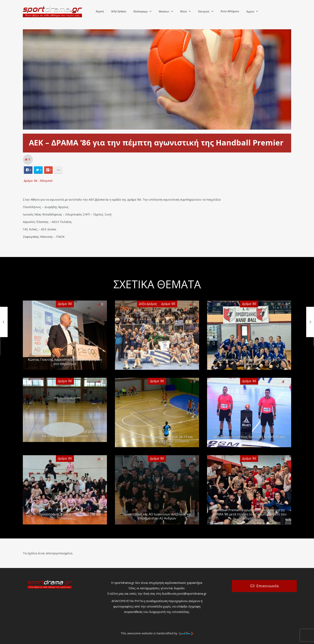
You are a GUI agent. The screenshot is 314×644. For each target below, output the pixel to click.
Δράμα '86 (31, 181)
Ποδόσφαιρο (140, 12)
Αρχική (100, 11)
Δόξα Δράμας (119, 11)
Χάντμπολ (204, 12)
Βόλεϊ (184, 12)
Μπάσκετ (164, 12)
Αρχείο (250, 12)
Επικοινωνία (268, 586)
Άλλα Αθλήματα (230, 11)
